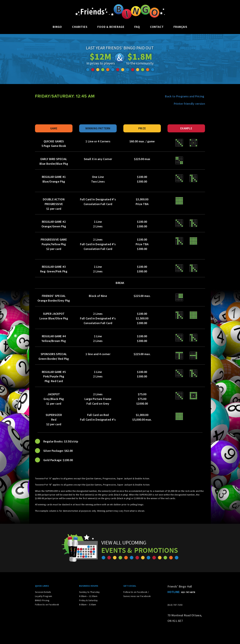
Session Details (43, 592)
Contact (157, 27)
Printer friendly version (189, 104)
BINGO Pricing (42, 600)
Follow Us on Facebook (47, 604)
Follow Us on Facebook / (136, 592)
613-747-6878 (188, 592)
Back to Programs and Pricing (185, 96)
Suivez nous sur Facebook (137, 596)
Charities (80, 27)
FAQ (137, 27)
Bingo (57, 27)
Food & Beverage (111, 27)
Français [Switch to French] (180, 27)
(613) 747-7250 (175, 605)
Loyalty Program (44, 596)
